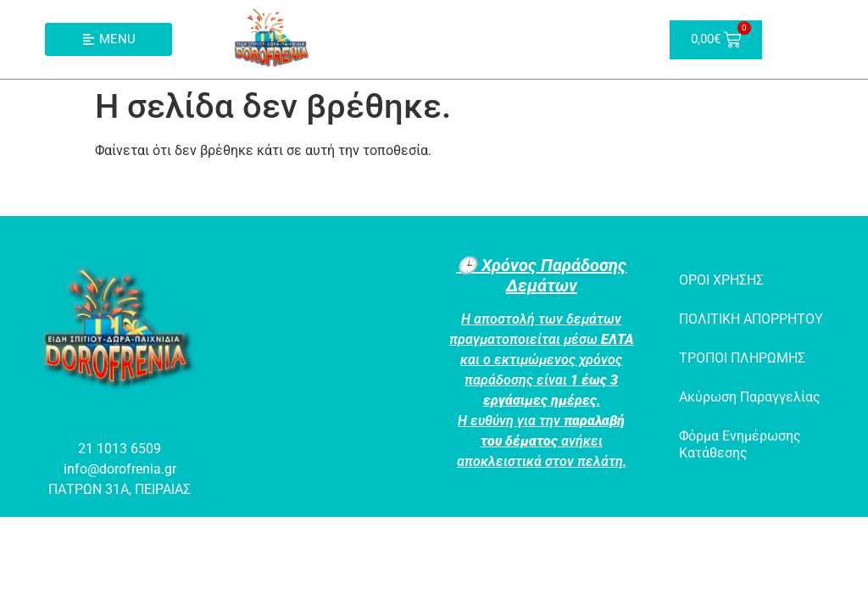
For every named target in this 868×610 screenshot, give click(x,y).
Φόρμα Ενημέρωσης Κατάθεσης (740, 444)
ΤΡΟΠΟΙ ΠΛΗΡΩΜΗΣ (742, 358)
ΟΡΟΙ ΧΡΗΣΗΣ (721, 280)
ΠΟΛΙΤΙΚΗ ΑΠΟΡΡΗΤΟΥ (751, 319)
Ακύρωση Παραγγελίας (750, 397)
